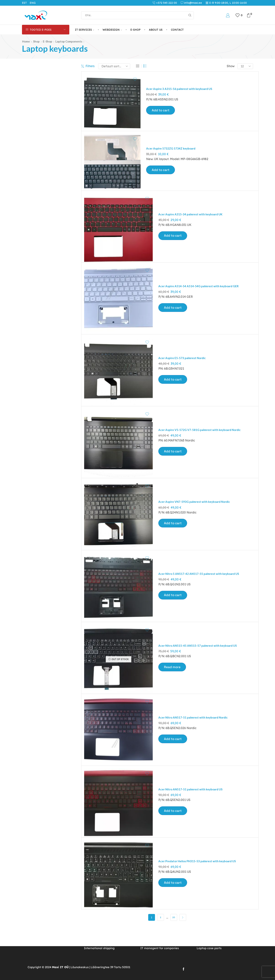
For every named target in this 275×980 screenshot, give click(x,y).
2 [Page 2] (161, 951)
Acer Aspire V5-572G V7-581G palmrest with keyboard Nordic (202, 444)
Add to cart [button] (161, 110)
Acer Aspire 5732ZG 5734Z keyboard (172, 151)
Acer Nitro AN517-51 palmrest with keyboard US (192, 817)
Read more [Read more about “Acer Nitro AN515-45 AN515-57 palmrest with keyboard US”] (173, 690)
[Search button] (190, 15)
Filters (88, 66)
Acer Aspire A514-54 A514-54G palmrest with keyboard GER (200, 294)
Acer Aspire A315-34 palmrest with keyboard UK (192, 220)
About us (156, 30)
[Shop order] (114, 66)
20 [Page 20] (174, 951)
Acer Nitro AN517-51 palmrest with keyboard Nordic (195, 743)
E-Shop (135, 30)
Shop (36, 41)
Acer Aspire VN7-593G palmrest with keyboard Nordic (196, 518)
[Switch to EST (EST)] (26, 3)
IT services (85, 30)
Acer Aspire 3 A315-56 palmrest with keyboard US (181, 89)
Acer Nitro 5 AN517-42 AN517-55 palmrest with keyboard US (201, 593)
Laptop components (69, 41)
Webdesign (112, 30)
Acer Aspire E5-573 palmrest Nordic (183, 369)
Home (26, 41)
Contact (177, 30)
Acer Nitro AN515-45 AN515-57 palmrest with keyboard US (199, 668)
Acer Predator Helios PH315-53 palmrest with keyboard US (200, 892)
